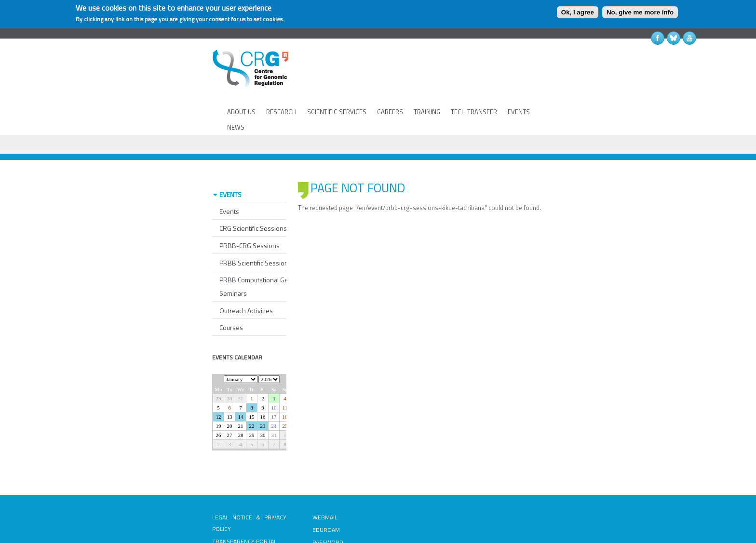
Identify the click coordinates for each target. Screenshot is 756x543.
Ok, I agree (578, 12)
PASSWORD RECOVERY (328, 513)
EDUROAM (326, 495)
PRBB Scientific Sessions (256, 228)
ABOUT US (241, 112)
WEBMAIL (325, 483)
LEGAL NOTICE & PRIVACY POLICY (249, 488)
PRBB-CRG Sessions (250, 211)
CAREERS (390, 112)
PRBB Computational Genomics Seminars (264, 252)
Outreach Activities (246, 276)
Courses (231, 293)
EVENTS (519, 112)
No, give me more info (640, 12)
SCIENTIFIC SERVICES (337, 112)
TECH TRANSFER (474, 112)
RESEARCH (281, 112)
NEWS (236, 127)
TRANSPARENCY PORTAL (244, 507)
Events (229, 177)
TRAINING (427, 112)
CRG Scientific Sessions (253, 193)
